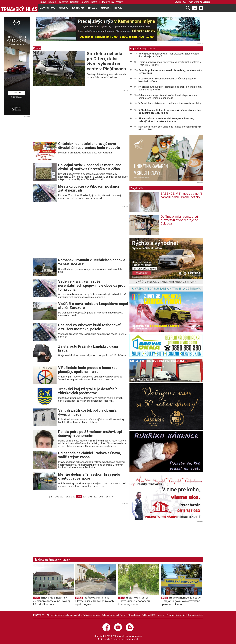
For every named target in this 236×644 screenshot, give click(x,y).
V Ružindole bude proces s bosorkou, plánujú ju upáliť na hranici (88, 370)
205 (85, 497)
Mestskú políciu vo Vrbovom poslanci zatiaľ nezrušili (88, 188)
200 (57, 497)
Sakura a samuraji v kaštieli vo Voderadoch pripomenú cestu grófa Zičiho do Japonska (168, 97)
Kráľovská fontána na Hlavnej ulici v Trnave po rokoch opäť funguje (95, 601)
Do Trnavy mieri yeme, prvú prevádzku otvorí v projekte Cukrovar (179, 220)
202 (68, 497)
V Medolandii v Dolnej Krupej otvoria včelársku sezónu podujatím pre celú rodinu (170, 112)
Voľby (119, 2)
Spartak (74, 2)
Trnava (43, 2)
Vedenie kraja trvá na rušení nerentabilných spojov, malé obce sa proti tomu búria (92, 285)
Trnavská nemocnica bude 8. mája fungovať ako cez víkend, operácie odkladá (181, 601)
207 (96, 497)
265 (108, 497)
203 (73, 497)
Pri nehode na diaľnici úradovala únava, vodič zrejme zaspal (90, 455)
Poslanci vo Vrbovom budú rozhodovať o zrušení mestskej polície (89, 327)
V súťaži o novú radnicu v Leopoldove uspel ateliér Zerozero (93, 306)
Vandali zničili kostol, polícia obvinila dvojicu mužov (87, 412)
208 (101, 497)
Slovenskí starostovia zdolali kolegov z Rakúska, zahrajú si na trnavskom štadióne (166, 120)
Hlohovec (63, 2)
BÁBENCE (78, 8)
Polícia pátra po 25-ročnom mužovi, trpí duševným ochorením (90, 434)
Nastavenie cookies (177, 615)
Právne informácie (91, 615)
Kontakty (161, 615)
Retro (94, 2)
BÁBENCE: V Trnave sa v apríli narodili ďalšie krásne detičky (181, 195)
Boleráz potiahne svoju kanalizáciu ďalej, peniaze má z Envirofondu (170, 72)
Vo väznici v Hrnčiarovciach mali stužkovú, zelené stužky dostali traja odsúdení (169, 55)
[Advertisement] (60, 117)
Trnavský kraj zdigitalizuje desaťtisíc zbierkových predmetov (88, 391)
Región (52, 2)
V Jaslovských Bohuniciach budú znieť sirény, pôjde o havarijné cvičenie (167, 80)
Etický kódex (134, 615)
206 (90, 497)
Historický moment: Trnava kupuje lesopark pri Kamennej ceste (134, 601)
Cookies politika (195, 615)
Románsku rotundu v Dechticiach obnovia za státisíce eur (92, 262)
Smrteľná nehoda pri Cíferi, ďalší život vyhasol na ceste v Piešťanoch (106, 61)
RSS (153, 615)
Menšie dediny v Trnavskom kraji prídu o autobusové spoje (89, 476)
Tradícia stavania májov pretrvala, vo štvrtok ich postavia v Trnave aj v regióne (170, 63)
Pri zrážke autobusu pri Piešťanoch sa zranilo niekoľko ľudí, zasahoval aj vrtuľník (170, 88)
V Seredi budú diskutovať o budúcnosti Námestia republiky (170, 103)
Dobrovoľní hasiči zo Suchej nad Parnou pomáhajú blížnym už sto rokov (170, 128)
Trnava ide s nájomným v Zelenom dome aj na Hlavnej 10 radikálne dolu (51, 601)
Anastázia (205, 2)
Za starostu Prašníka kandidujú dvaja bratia (88, 348)
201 (62, 497)
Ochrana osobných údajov (114, 615)
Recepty (85, 2)
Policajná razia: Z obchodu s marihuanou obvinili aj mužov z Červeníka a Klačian (91, 167)
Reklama (146, 615)
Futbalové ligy (107, 2)
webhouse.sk (132, 639)
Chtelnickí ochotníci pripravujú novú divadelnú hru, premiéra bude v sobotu (89, 146)
